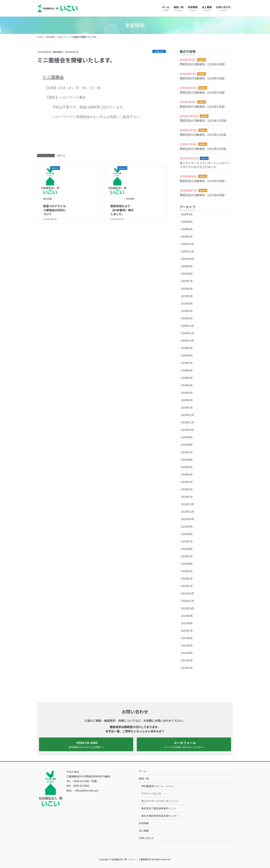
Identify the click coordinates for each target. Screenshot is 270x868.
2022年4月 (187, 564)
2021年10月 (187, 608)
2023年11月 (187, 422)
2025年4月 (187, 303)
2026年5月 (187, 214)
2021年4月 (187, 653)
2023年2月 (187, 489)
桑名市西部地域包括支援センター (160, 816)
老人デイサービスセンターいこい (160, 801)
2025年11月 (187, 251)
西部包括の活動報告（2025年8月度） (203, 195)
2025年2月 (187, 318)
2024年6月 (187, 370)
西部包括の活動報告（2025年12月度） (204, 120)
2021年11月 (187, 601)
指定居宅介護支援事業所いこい (159, 808)
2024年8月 (187, 355)
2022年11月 (187, 512)
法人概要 (144, 831)
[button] (86, 744)
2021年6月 (187, 638)
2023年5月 (187, 467)
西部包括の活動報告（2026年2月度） (203, 92)
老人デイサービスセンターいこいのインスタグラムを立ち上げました (205, 165)
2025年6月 (187, 289)
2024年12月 (187, 326)
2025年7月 (187, 281)
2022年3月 (187, 571)
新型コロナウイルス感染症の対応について (55, 210)
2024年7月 (187, 363)
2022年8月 (187, 534)
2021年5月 (187, 645)
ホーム (143, 771)
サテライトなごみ (151, 793)
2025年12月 (187, 244)
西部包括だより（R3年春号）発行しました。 (122, 210)
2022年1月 (187, 586)
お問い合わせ (146, 838)
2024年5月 (187, 378)
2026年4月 (187, 222)
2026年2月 (187, 237)
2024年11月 (187, 333)
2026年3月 (187, 229)
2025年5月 (187, 296)
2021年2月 (187, 668)
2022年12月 (187, 504)
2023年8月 (187, 445)
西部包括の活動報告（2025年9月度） (203, 181)
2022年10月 (187, 519)
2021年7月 (187, 631)
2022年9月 (187, 527)
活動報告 (202, 60)
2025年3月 (187, 311)
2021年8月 (187, 623)
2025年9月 (187, 266)
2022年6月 (187, 549)
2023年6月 (187, 460)
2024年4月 (187, 385)
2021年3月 (187, 660)
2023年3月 (187, 482)
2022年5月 (187, 556)
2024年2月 (187, 400)
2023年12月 (187, 415)
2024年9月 (187, 348)
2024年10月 (187, 341)
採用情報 (144, 823)
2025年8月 (187, 274)
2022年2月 (187, 578)
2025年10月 (187, 259)
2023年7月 (187, 452)
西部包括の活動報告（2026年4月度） (203, 64)
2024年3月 (187, 393)
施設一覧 (144, 778)
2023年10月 (187, 430)
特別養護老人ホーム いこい (157, 786)
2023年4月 (187, 474)
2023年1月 (187, 497)
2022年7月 (187, 541)
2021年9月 (187, 616)
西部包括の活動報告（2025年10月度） (204, 149)
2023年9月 (187, 437)
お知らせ (159, 51)
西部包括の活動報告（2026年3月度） (203, 78)
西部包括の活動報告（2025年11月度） (204, 135)
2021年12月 (187, 593)
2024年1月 (187, 408)
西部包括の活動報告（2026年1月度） (203, 107)
